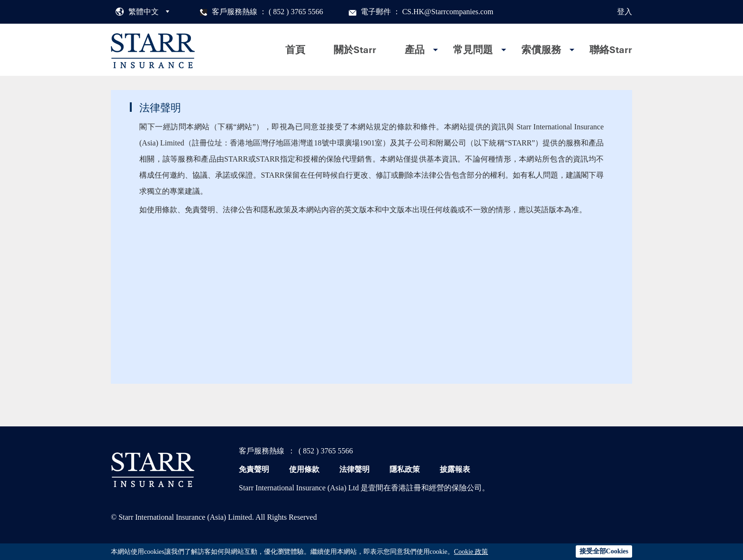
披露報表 (455, 469)
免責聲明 (254, 469)
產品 (415, 50)
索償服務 (541, 50)
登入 (625, 12)
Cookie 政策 (471, 552)
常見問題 (473, 50)
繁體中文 (144, 12)
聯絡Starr (611, 50)
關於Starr (355, 50)
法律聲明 (354, 469)
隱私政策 (405, 469)
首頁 (295, 50)
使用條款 (304, 469)
